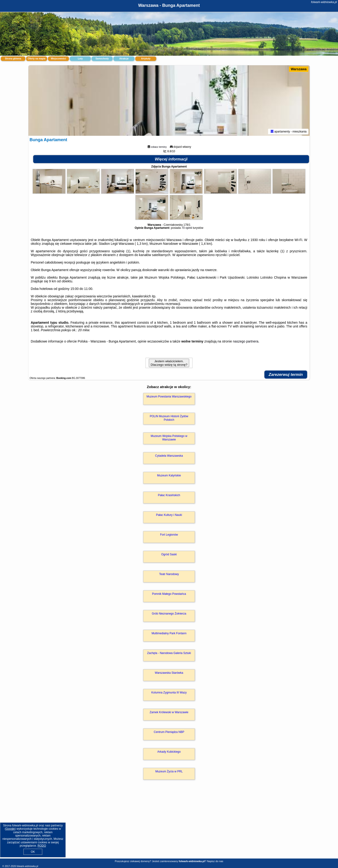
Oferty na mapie (37, 59)
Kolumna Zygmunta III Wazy (169, 693)
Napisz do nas (215, 861)
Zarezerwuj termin (286, 375)
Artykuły (146, 59)
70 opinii (187, 228)
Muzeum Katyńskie (169, 475)
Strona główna (13, 59)
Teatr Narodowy (169, 574)
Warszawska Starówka (169, 673)
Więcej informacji (171, 159)
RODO (42, 846)
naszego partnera (246, 341)
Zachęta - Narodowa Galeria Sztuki (169, 653)
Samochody (102, 59)
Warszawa (299, 69)
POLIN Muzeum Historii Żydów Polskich (169, 418)
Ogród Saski (169, 554)
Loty (80, 59)
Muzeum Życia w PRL (169, 771)
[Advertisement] (169, 824)
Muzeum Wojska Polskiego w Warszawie (169, 438)
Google (10, 829)
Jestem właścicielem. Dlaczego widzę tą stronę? (169, 363)
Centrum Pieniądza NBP (169, 732)
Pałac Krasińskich (169, 495)
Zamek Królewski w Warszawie (169, 712)
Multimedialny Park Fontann (169, 633)
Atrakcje (124, 59)
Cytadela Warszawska (169, 456)
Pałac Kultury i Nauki (169, 515)
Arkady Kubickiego (169, 752)
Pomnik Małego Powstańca (169, 594)
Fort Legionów (169, 535)
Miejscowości (58, 59)
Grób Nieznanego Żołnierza (169, 614)
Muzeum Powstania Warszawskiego (169, 397)
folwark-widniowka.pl (324, 2)
